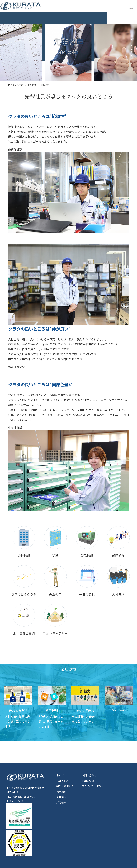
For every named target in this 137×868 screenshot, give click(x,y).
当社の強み (63, 781)
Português (88, 781)
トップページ (16, 85)
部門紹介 (61, 792)
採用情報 (61, 802)
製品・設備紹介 (65, 786)
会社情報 (61, 797)
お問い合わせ (89, 775)
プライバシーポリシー (94, 786)
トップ (60, 775)
